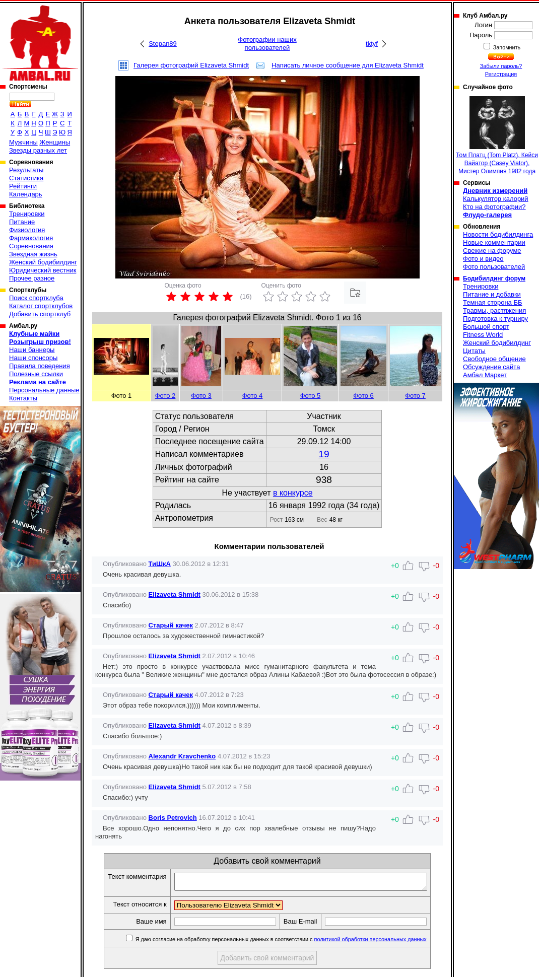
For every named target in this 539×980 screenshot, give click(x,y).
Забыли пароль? (501, 66)
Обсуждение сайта (491, 367)
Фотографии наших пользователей (267, 44)
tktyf (372, 44)
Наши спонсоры (33, 358)
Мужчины (23, 142)
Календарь (26, 194)
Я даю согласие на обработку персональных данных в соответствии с (292, 942)
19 (324, 454)
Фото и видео (483, 259)
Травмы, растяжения (494, 310)
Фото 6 (363, 396)
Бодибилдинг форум (494, 278)
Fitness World (483, 335)
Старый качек (171, 625)
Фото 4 (253, 396)
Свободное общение (494, 359)
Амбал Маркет (485, 375)
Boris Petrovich (173, 818)
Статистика (26, 178)
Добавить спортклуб (40, 314)
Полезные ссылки (36, 374)
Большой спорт (486, 327)
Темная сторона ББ (493, 302)
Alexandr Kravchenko (182, 756)
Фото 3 (201, 396)
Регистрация (501, 74)
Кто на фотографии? (494, 207)
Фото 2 (165, 396)
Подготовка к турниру (495, 319)
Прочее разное (32, 278)
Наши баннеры (32, 350)
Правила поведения (40, 366)
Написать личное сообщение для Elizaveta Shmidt (348, 65)
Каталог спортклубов (41, 306)
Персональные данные (44, 390)
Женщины (55, 142)
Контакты (23, 398)
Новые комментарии (494, 242)
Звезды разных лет (38, 150)
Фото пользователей (494, 267)
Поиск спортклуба (36, 298)
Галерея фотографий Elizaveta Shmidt (191, 65)
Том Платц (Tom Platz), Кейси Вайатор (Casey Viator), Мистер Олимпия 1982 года (497, 135)
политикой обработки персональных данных (383, 942)
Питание (22, 222)
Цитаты (474, 351)
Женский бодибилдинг (43, 262)
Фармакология (31, 238)
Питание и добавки (492, 294)
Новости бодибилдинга (498, 234)
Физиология (27, 230)
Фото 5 (311, 396)
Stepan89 (163, 44)
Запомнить (506, 47)
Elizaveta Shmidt (175, 594)
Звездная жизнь (33, 254)
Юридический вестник (43, 270)
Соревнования (31, 246)
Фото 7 (415, 396)
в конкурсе (293, 493)
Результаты (26, 170)
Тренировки (27, 214)
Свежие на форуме (492, 251)
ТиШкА (160, 564)
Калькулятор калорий (496, 199)
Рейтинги (23, 186)
